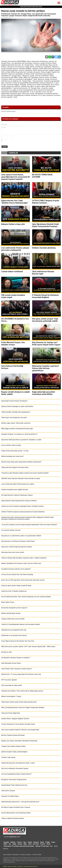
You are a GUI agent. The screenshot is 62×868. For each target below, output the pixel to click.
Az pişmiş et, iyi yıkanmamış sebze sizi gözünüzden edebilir (21, 536)
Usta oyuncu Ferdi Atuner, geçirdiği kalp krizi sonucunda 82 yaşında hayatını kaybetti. (15, 177)
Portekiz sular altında (8, 757)
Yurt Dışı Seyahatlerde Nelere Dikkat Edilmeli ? (17, 774)
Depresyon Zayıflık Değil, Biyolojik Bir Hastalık (17, 547)
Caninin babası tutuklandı (12, 271)
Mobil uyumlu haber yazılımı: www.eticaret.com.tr (20, 866)
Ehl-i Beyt (36, 844)
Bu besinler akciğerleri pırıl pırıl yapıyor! (14, 608)
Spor (25, 842)
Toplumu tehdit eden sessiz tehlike (13, 619)
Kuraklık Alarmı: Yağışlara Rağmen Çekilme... (16, 719)
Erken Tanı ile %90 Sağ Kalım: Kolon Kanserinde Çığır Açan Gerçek (23, 580)
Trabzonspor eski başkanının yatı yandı (14, 418)
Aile (10, 844)
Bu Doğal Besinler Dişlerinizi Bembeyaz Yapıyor (17, 495)
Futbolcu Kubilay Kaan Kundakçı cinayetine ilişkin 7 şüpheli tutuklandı (24, 558)
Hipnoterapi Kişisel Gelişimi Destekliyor (14, 401)
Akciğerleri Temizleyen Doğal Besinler (14, 780)
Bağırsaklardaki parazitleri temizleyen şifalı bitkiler (44, 393)
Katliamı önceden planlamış (44, 248)
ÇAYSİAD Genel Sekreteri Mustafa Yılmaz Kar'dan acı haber (21, 478)
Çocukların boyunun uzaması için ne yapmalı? (16, 569)
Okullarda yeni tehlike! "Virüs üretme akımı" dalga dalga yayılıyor (22, 691)
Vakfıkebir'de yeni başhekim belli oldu (14, 630)
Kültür (5, 844)
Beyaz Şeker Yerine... (8, 602)
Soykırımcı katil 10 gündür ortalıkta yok (14, 591)
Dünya (42, 842)
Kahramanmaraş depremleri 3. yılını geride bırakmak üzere (20, 802)
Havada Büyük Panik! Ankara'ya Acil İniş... (15, 785)
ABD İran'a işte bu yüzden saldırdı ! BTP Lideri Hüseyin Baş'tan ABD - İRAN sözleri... (29, 647)
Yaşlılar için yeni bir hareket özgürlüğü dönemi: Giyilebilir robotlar (22, 506)
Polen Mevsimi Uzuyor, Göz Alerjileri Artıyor (13, 344)
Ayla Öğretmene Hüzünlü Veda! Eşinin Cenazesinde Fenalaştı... (46, 225)
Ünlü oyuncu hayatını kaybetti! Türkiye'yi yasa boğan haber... (21, 730)
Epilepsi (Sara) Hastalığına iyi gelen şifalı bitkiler (17, 406)
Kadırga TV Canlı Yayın (42, 846)
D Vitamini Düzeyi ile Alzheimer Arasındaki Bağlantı (46, 296)
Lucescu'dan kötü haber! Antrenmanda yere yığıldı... (18, 484)
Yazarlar (43, 844)
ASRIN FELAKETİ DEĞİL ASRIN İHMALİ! (14, 752)
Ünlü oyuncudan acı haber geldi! (12, 685)
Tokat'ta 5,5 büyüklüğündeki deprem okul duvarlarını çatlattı (21, 624)
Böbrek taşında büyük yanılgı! (11, 613)
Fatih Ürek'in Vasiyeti (8, 791)
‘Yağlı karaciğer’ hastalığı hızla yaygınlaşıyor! (16, 412)
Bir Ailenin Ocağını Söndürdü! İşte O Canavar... (16, 807)
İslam (30, 844)
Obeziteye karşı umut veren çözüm (13, 552)
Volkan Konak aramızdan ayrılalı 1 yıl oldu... (15, 451)
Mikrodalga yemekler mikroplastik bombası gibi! (17, 429)
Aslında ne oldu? (7, 652)
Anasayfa (6, 842)
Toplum (30, 842)
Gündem (13, 842)
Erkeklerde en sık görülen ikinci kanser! (14, 635)
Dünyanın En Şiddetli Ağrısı (10, 796)
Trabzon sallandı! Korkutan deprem (13, 818)
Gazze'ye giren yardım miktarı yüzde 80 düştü (16, 586)
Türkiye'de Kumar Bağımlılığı (11, 713)
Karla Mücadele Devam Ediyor (11, 663)
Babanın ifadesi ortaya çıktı (13, 224)
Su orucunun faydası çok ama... (11, 530)
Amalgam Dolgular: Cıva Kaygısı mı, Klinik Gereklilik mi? (19, 434)
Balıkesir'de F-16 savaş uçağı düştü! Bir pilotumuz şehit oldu (21, 674)
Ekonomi (36, 842)
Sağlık (14, 844)
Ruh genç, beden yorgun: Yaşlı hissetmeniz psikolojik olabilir (45, 320)
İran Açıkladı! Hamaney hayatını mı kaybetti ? (16, 658)
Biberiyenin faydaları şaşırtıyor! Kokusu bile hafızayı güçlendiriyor (46, 368)
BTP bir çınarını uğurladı (9, 680)
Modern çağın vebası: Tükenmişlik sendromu (16, 423)
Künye (49, 844)
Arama (56, 846)
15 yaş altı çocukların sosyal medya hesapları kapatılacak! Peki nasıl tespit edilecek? (29, 525)
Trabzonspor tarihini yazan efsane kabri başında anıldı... (19, 702)
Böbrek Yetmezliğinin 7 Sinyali (11, 696)
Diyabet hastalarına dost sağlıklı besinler (15, 490)
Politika (48, 842)
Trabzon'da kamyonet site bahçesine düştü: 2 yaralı (18, 763)
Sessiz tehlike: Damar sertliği (11, 445)
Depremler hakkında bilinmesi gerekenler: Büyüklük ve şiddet (21, 440)
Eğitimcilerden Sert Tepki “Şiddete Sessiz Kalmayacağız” (15, 202)
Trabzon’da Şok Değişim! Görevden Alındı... (15, 467)
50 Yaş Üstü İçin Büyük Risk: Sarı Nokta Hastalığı (17, 574)
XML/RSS (6, 849)
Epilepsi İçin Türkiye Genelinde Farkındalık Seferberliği (19, 741)
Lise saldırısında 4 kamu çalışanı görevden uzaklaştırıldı (15, 249)
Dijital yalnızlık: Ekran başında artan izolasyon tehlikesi (19, 501)
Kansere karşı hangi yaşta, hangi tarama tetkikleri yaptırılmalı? (21, 462)
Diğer (25, 844)
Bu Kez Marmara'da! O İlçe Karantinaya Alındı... (16, 813)
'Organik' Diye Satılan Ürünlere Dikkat (13, 746)
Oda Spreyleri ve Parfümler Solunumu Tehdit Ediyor (18, 541)
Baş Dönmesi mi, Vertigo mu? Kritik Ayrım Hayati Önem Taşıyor (46, 344)
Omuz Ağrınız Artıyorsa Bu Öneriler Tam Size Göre (18, 641)
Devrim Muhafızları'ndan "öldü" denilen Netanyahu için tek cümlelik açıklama (26, 597)
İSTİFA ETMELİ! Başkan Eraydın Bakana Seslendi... (46, 202)
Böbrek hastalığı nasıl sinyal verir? (12, 456)
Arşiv (51, 846)
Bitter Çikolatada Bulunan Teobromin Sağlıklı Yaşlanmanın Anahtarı (23, 708)
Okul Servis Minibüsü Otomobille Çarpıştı (15, 768)
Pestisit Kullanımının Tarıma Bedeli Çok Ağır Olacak (18, 724)
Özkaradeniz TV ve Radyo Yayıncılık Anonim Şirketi (19, 846)
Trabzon (19, 842)
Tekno (53, 842)
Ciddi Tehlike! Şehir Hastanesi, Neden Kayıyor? (17, 669)
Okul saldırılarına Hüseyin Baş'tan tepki (43, 273)
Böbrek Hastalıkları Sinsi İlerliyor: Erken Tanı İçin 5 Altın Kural (21, 563)
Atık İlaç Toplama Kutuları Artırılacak (13, 735)
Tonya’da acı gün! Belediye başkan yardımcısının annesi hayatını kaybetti (25, 473)
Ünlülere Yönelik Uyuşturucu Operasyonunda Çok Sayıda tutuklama (23, 512)
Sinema (20, 844)
